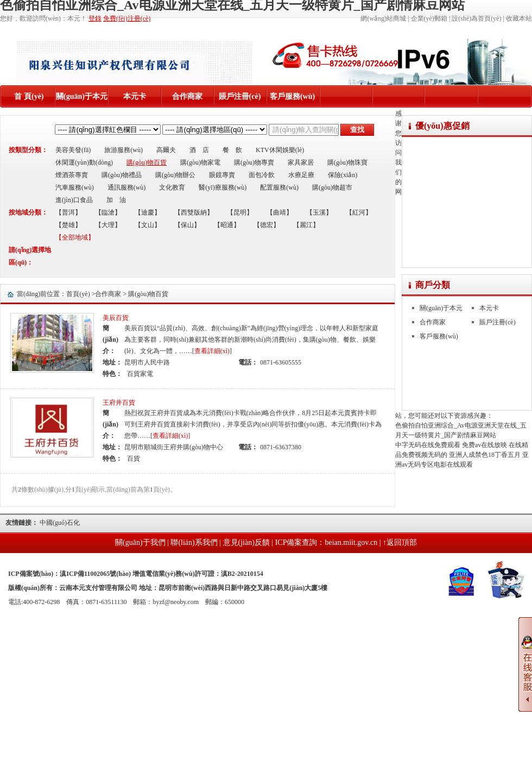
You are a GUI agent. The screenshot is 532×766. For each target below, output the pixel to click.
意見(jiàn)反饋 (246, 542)
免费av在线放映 (484, 445)
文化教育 (172, 187)
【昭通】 (227, 225)
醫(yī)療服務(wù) (223, 187)
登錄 (95, 18)
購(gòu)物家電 (200, 162)
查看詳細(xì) (212, 351)
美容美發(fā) (73, 150)
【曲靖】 (280, 212)
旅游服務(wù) (123, 150)
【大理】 (108, 225)
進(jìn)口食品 (74, 200)
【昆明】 (240, 212)
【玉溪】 (319, 212)
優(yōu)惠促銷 (442, 126)
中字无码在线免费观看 (428, 445)
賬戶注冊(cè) (240, 96)
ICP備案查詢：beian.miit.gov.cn (326, 542)
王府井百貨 (119, 403)
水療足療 (301, 175)
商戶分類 (433, 285)
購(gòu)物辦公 (175, 175)
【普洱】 (68, 212)
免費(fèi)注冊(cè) (127, 18)
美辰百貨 (116, 318)
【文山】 (148, 225)
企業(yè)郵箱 (429, 18)
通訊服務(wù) (127, 187)
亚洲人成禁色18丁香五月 (485, 455)
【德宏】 (267, 225)
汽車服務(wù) (75, 187)
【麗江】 (306, 225)
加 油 (116, 200)
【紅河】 (359, 212)
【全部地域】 (75, 237)
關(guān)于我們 (140, 542)
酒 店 (199, 150)
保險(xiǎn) (343, 175)
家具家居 (301, 162)
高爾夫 (166, 150)
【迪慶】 (148, 212)
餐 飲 (232, 150)
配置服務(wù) (279, 187)
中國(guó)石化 (60, 523)
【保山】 (187, 225)
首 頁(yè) (29, 96)
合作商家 (187, 96)
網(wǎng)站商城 (383, 18)
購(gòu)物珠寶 (347, 162)
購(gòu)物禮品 (122, 175)
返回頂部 (402, 542)
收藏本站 (519, 18)
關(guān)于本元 (82, 96)
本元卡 (135, 96)
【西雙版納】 (194, 212)
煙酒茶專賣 (72, 175)
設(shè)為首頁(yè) (476, 18)
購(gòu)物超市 (332, 187)
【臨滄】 (108, 212)
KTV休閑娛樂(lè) (280, 150)
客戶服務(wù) (292, 96)
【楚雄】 (68, 225)
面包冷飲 (262, 175)
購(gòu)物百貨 (147, 162)
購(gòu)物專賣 (254, 162)
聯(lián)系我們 (194, 542)
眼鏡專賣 (222, 175)
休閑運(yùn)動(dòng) (84, 162)
